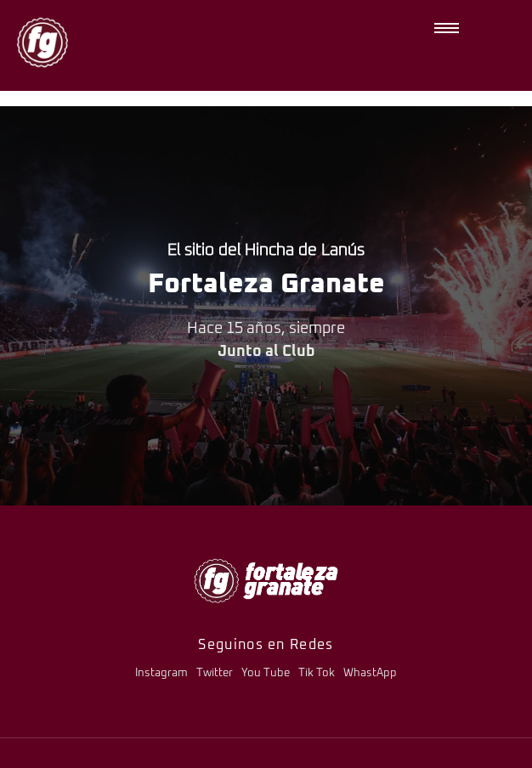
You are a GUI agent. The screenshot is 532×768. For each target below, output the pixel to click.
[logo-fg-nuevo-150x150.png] (42, 42)
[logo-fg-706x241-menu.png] (266, 581)
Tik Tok (317, 673)
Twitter (215, 673)
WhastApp (370, 673)
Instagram (161, 673)
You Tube (266, 673)
